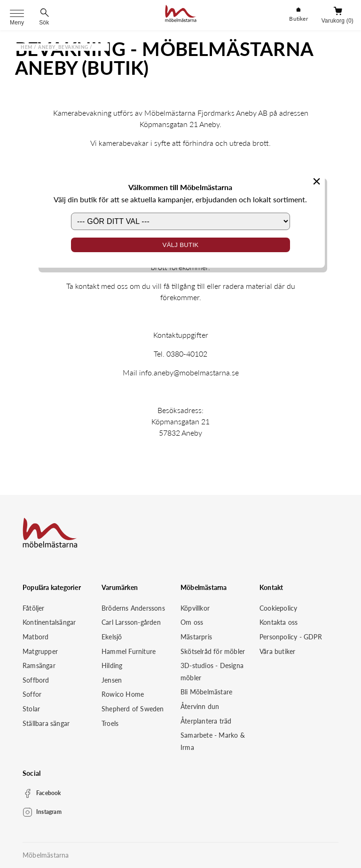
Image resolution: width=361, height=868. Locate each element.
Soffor (32, 694)
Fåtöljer (34, 608)
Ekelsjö (112, 637)
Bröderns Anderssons (133, 608)
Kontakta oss (279, 622)
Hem (27, 47)
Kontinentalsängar (49, 622)
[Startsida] (181, 15)
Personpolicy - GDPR (291, 637)
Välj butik (181, 245)
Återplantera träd (206, 721)
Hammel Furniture (129, 651)
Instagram (49, 812)
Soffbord (36, 680)
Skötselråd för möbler (213, 651)
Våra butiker (277, 651)
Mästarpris (196, 637)
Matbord (35, 637)
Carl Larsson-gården (131, 622)
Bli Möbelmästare (206, 692)
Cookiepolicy (278, 608)
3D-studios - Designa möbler (212, 672)
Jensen (112, 680)
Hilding (112, 665)
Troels (110, 723)
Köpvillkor (195, 608)
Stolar (31, 709)
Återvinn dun (200, 706)
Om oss (192, 622)
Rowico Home (123, 694)
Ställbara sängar (46, 723)
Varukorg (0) (337, 21)
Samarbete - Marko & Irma (213, 741)
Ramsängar (39, 665)
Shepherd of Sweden (133, 709)
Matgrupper (40, 651)
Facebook (49, 793)
